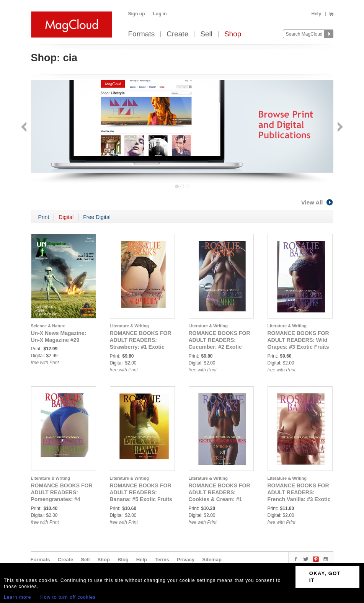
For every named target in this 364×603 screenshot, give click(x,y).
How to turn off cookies (68, 597)
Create (177, 34)
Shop (233, 34)
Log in (160, 14)
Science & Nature (48, 326)
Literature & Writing (129, 326)
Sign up (137, 14)
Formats (142, 34)
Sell (206, 34)
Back (25, 128)
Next (339, 128)
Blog (123, 560)
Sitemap (212, 560)
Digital (66, 217)
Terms (162, 560)
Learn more (17, 597)
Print (44, 217)
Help (316, 14)
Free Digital (97, 217)
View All (317, 202)
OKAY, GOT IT (325, 577)
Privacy (186, 560)
